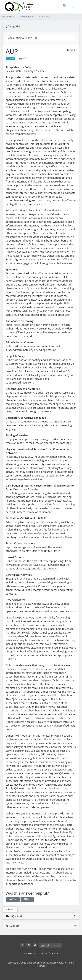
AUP (41, 17)
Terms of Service (49, 953)
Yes (13, 899)
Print (71, 50)
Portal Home (9, 17)
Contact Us (30, 953)
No (27, 899)
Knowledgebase (27, 17)
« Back (10, 909)
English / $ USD (50, 945)
